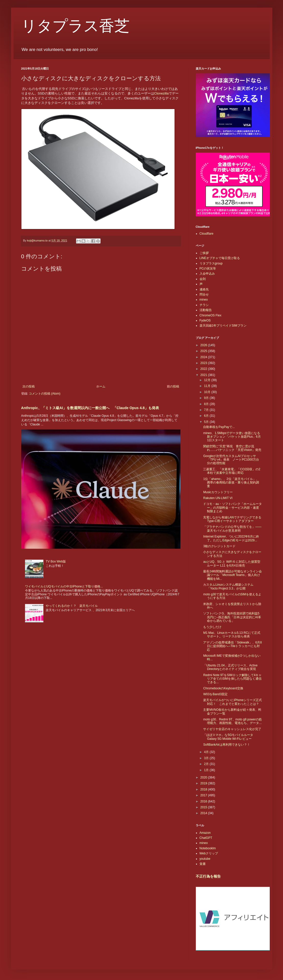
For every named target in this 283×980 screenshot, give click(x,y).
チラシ (204, 305)
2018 (204, 789)
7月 (207, 410)
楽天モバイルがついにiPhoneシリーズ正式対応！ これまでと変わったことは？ (232, 702)
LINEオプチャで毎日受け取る (220, 258)
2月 (207, 764)
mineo (204, 300)
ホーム (101, 386)
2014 (204, 813)
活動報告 (206, 310)
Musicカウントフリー (218, 492)
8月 (207, 404)
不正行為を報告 (208, 876)
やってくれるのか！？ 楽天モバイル (72, 606)
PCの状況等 (208, 269)
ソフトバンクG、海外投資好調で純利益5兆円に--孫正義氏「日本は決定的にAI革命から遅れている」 (232, 617)
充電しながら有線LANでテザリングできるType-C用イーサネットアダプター (232, 519)
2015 (204, 807)
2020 (204, 777)
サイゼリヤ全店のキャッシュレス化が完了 (232, 729)
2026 (204, 345)
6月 (207, 416)
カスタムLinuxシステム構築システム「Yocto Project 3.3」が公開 (228, 586)
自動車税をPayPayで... (219, 427)
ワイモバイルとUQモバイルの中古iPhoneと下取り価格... (64, 586)
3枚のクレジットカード (219, 546)
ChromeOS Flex (211, 315)
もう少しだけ (212, 627)
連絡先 (204, 289)
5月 (207, 422)
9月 (207, 398)
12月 (208, 380)
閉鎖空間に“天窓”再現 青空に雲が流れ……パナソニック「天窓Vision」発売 (232, 448)
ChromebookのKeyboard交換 (223, 688)
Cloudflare (207, 234)
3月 (207, 758)
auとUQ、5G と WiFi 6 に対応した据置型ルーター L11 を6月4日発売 (232, 563)
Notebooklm (208, 848)
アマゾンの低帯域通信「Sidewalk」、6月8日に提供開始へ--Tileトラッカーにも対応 (232, 646)
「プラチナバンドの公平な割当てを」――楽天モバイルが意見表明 (232, 529)
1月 (207, 770)
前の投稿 (173, 386)
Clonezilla (161, 93)
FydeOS (205, 320)
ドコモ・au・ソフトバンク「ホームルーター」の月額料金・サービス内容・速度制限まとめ (232, 508)
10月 (208, 392)
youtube (205, 859)
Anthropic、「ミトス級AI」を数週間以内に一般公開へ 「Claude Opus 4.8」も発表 (90, 408)
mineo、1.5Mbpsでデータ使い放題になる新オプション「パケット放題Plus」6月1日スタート (232, 437)
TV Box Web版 (56, 561)
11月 (208, 386)
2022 (204, 369)
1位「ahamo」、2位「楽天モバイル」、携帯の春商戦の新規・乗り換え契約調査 (231, 483)
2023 (204, 363)
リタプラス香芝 (75, 26)
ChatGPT (206, 838)
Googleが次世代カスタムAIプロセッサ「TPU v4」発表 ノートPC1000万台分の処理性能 (231, 460)
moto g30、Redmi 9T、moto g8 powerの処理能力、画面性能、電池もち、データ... (232, 721)
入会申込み (207, 274)
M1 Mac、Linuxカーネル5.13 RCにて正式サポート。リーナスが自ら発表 (232, 635)
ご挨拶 (204, 253)
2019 (204, 783)
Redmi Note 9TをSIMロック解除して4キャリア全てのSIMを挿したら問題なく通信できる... (232, 679)
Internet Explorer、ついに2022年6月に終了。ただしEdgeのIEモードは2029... (231, 538)
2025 (204, 351)
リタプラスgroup (211, 263)
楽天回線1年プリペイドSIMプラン (223, 326)
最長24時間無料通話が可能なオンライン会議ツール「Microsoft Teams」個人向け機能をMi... (232, 575)
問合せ (204, 294)
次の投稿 (29, 386)
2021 (204, 375)
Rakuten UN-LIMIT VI (218, 498)
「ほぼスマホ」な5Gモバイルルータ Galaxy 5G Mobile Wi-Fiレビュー (228, 737)
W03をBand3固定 (215, 694)
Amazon (205, 833)
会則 (203, 279)
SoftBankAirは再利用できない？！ (226, 745)
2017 (204, 795)
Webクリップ (209, 853)
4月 (207, 752)
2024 (204, 357)
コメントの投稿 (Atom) (45, 394)
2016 (204, 801)
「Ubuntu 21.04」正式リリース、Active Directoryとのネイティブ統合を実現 (230, 667)
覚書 (203, 864)
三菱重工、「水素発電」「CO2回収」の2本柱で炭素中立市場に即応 (232, 471)
